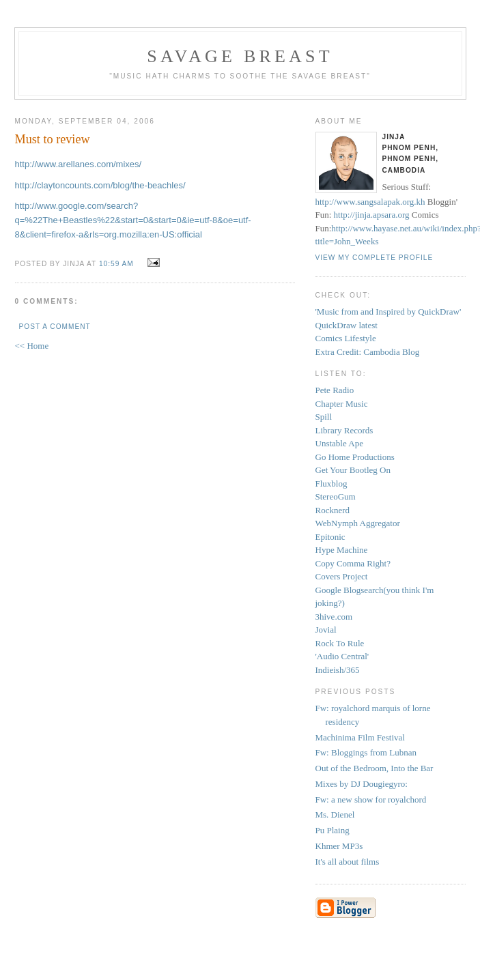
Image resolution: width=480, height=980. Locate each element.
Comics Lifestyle (346, 338)
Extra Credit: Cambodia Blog (368, 352)
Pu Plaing (333, 830)
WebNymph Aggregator (358, 523)
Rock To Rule (340, 643)
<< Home (32, 346)
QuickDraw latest (347, 325)
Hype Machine (342, 550)
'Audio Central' (342, 656)
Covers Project (342, 576)
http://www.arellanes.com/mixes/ (79, 164)
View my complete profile (375, 258)
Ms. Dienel (335, 815)
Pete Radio (335, 390)
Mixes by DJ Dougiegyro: (362, 784)
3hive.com (334, 617)
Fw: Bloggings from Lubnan (366, 752)
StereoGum (336, 496)
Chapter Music (342, 404)
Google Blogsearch (350, 590)
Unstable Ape (339, 443)
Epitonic (330, 537)
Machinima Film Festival (360, 737)
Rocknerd (333, 510)
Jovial (326, 630)
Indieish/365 (338, 670)
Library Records (344, 430)
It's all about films (348, 862)
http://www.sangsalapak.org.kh (370, 202)
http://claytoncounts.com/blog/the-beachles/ (100, 185)
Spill (324, 417)
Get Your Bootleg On (353, 470)
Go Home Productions (355, 457)
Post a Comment (55, 327)
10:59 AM (116, 264)
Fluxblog (331, 484)
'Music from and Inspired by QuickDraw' (389, 312)
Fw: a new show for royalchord (371, 799)
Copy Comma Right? (353, 563)
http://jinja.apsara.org (372, 215)
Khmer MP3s (339, 846)
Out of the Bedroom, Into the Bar (375, 768)
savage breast (240, 56)
